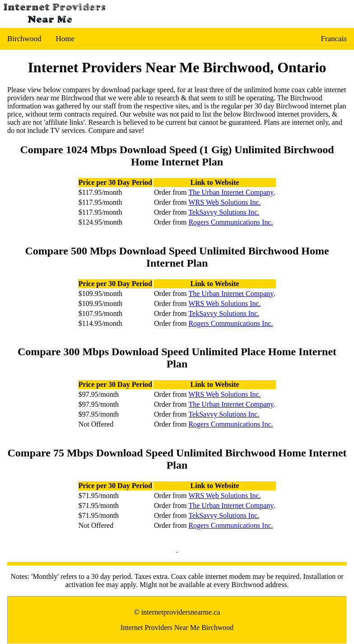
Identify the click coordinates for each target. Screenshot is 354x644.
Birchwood (24, 39)
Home (65, 39)
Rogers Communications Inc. (231, 222)
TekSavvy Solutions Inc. (224, 212)
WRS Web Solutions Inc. (224, 202)
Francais (334, 39)
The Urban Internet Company (231, 192)
